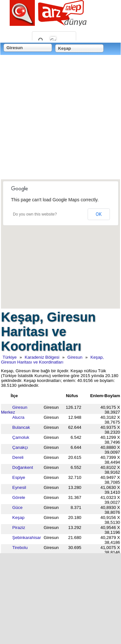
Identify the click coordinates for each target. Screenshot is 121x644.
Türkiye (10, 357)
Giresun (75, 357)
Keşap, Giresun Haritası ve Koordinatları (52, 360)
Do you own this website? (35, 214)
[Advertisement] (60, 118)
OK (99, 214)
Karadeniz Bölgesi (42, 357)
